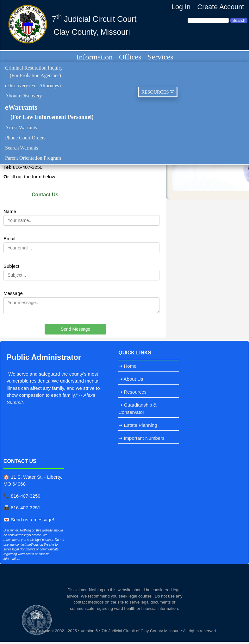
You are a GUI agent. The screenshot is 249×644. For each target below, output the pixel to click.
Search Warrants (22, 148)
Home (130, 366)
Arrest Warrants (21, 128)
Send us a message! (32, 520)
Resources (135, 392)
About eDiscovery (24, 96)
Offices (130, 57)
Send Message (75, 329)
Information (94, 57)
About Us (134, 379)
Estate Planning (140, 425)
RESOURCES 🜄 (158, 92)
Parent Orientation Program (33, 158)
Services (160, 57)
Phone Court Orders (25, 138)
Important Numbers (144, 438)
